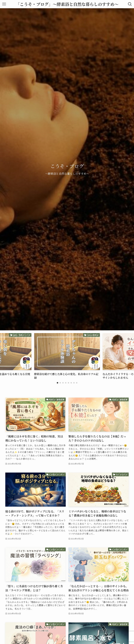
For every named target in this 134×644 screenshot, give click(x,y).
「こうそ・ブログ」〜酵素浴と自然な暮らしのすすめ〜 (67, 4)
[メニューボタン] (4, 4)
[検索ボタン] (130, 4)
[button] (57, 383)
